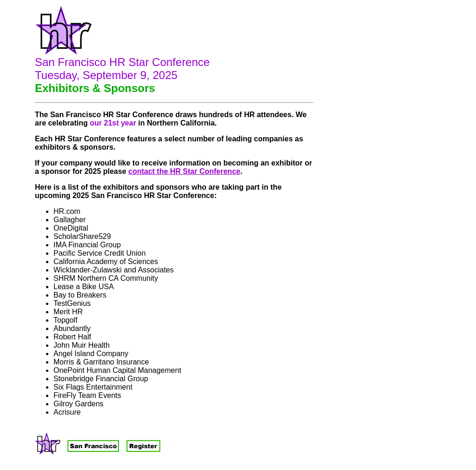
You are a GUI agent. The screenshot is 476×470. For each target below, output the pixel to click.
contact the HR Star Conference (184, 171)
